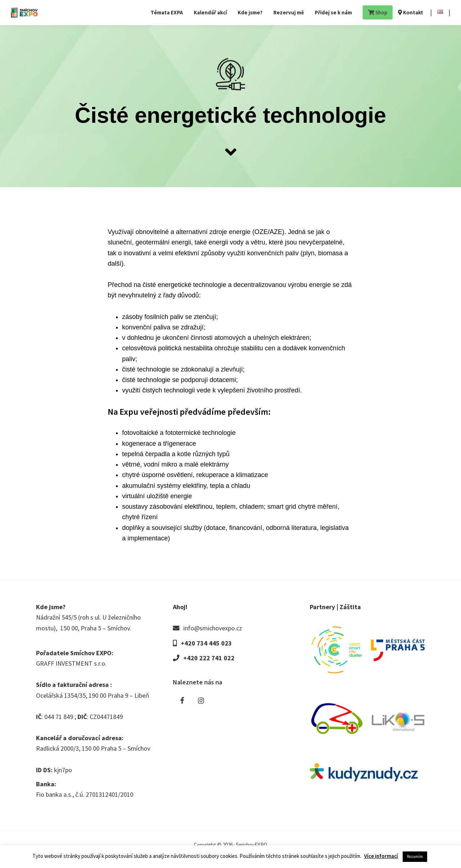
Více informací (381, 856)
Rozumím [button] (415, 856)
